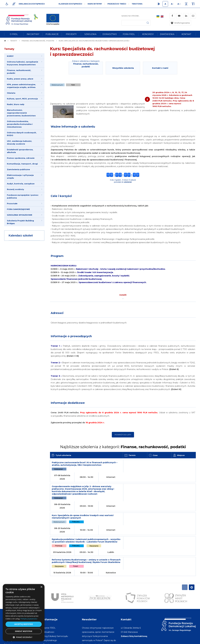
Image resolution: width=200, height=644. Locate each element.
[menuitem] (14, 34)
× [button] (41, 587)
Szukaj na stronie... (131, 16)
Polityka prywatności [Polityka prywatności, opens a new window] (29, 619)
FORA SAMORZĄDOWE (18, 209)
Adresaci (57, 313)
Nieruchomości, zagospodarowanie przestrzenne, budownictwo (21, 113)
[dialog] (24, 613)
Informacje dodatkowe (68, 403)
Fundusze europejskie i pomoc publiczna (23, 196)
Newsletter (89, 578)
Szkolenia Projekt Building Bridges (20, 222)
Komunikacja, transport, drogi (22, 164)
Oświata (11, 93)
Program (57, 256)
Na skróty (10, 578)
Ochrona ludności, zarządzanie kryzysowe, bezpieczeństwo (22, 63)
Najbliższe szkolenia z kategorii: (123, 447)
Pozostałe (12, 203)
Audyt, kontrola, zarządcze (21, 184)
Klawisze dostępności (70, 4)
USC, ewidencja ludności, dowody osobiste (19, 142)
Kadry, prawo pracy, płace (20, 79)
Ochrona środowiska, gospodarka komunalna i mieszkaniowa (20, 124)
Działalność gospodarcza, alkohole (20, 151)
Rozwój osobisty (15, 189)
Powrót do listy (123, 435)
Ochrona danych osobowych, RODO (22, 134)
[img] (53, 19)
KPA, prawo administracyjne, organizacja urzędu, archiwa (21, 86)
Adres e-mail (88, 611)
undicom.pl (190, 641)
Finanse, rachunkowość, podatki (19, 72)
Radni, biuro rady (16, 104)
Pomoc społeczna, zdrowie (21, 158)
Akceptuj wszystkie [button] (24, 624)
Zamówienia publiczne (18, 169)
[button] (24, 637)
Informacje (50, 578)
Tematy (9, 49)
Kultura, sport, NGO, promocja (22, 99)
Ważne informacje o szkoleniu (73, 127)
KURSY (10, 56)
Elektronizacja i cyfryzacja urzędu (20, 177)
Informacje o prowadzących (71, 336)
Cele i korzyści (61, 196)
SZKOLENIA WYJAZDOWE (20, 215)
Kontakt (126, 578)
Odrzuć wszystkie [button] (24, 631)
